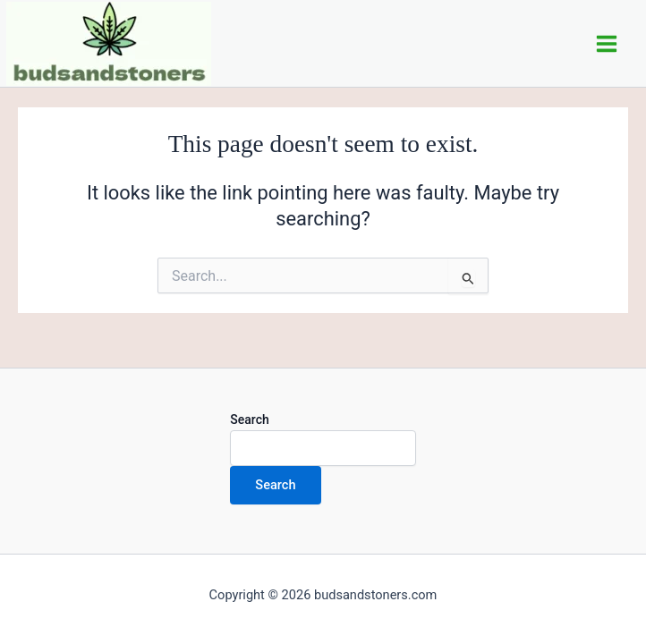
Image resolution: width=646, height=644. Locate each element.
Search (249, 419)
